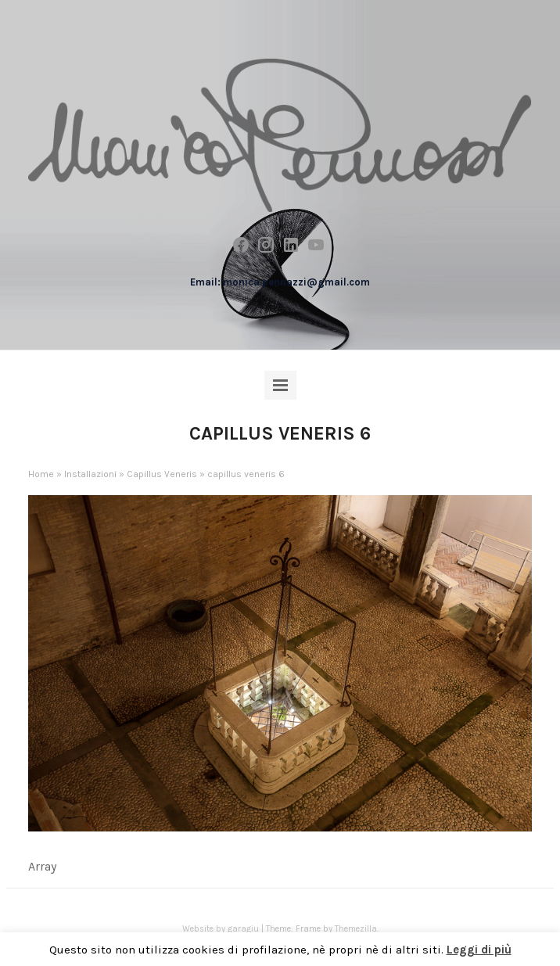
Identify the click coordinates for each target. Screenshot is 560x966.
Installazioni (90, 474)
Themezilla (356, 929)
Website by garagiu (221, 929)
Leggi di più (479, 950)
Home (41, 474)
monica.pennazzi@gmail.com (296, 282)
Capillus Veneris (162, 474)
